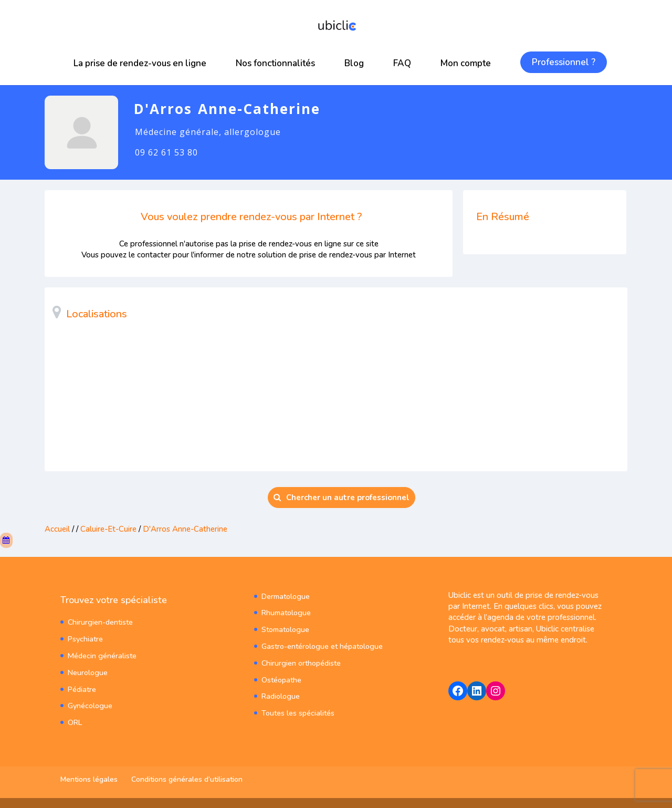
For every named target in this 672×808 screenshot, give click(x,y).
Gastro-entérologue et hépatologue (321, 644)
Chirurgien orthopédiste (301, 660)
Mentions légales (89, 779)
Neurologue (87, 670)
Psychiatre (85, 638)
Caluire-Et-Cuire (108, 529)
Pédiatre (82, 686)
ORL (75, 718)
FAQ (402, 63)
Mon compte (466, 63)
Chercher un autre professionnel (342, 498)
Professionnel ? (564, 62)
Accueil (57, 529)
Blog (354, 63)
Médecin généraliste (101, 654)
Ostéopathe (281, 676)
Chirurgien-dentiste (100, 621)
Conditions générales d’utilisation (187, 779)
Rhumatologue (286, 611)
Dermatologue (285, 595)
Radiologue (280, 692)
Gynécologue (90, 702)
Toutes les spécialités (298, 708)
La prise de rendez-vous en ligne (140, 63)
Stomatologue (285, 628)
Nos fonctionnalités (275, 63)
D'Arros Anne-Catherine (185, 529)
